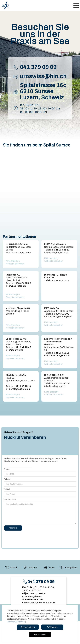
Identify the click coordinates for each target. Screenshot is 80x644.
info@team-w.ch (15, 350)
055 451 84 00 (62, 383)
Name (8, 470)
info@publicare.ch (16, 286)
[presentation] (26, 535)
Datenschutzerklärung (16, 622)
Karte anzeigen (13, 261)
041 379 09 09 (38, 67)
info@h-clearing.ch (55, 386)
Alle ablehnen (40, 635)
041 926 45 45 (23, 253)
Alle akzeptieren (28, 627)
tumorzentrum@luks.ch (57, 356)
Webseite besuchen (15, 264)
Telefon (9, 480)
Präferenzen (52, 627)
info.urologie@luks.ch (18, 389)
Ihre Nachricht (11, 499)
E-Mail (9, 489)
